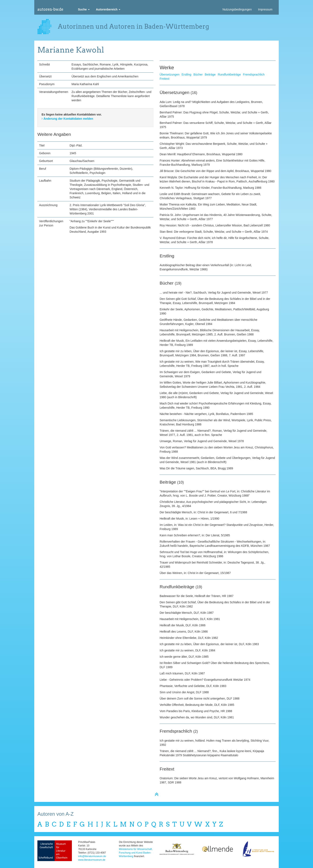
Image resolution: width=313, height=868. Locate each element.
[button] (84, 9)
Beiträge (210, 74)
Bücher (198, 74)
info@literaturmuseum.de (92, 856)
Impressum (265, 9)
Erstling (186, 74)
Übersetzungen (170, 74)
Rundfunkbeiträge (229, 74)
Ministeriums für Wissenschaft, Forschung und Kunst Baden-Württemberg (136, 853)
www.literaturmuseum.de (92, 860)
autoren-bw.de (50, 9)
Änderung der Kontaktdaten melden (67, 119)
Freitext (165, 79)
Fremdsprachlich (254, 74)
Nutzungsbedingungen (237, 9)
